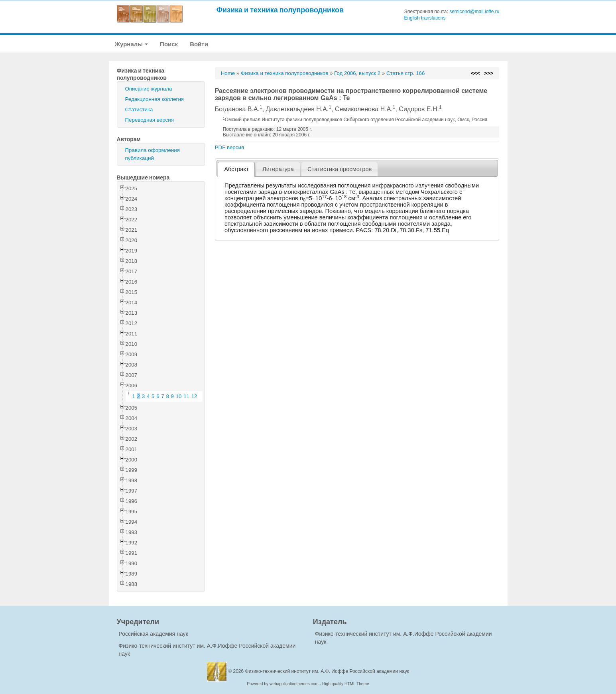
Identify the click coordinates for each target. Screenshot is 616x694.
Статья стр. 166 (406, 73)
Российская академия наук (154, 634)
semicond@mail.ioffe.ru (474, 12)
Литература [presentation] (278, 169)
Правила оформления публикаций (153, 154)
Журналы (132, 44)
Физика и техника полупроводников (280, 10)
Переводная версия (150, 120)
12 (194, 396)
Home (228, 73)
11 (186, 396)
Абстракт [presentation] (236, 169)
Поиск (169, 44)
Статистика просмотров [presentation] (339, 169)
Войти (199, 44)
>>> (489, 73)
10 (179, 396)
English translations (425, 18)
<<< (475, 73)
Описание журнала (149, 89)
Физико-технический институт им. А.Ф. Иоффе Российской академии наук (327, 671)
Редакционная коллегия (155, 99)
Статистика (139, 109)
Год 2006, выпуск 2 (357, 73)
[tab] (236, 169)
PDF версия (229, 147)
